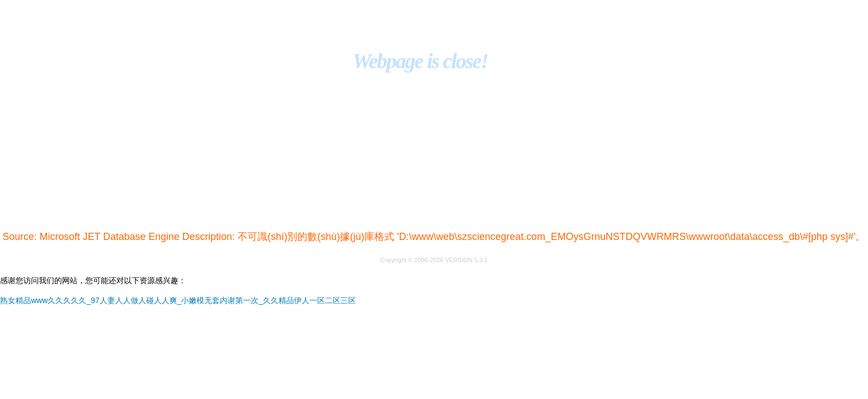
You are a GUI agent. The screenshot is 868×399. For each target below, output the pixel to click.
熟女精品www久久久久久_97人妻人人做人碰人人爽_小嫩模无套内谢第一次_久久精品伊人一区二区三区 (178, 300)
